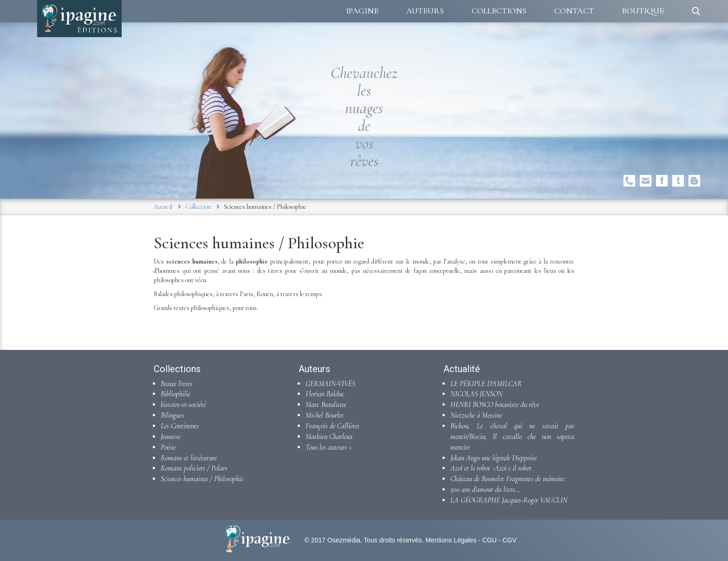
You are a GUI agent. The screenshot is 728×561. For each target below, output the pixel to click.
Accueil (163, 207)
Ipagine (362, 11)
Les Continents (180, 426)
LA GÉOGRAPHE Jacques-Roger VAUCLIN (509, 500)
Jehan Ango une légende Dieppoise (494, 458)
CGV (509, 540)
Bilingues (172, 415)
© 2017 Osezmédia (332, 540)
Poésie (168, 447)
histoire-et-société (183, 405)
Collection (198, 207)
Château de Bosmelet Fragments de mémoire (507, 479)
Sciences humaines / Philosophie (202, 479)
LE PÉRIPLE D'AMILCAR (486, 384)
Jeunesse (171, 437)
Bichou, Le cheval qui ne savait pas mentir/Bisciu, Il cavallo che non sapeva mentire (512, 437)
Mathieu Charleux (329, 437)
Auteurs (425, 11)
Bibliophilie (175, 394)
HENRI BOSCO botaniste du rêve (495, 405)
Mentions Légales (451, 540)
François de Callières (332, 426)
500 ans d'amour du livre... (485, 490)
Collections (499, 11)
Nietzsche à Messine (476, 415)
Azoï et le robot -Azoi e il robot (491, 468)
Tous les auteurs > (329, 447)
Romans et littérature (189, 458)
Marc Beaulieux (326, 405)
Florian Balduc (325, 394)
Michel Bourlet (325, 415)
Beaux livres (176, 384)
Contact (574, 11)
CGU (490, 540)
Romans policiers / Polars (194, 468)
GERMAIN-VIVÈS (330, 384)
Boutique (643, 11)
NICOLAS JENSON (476, 394)
